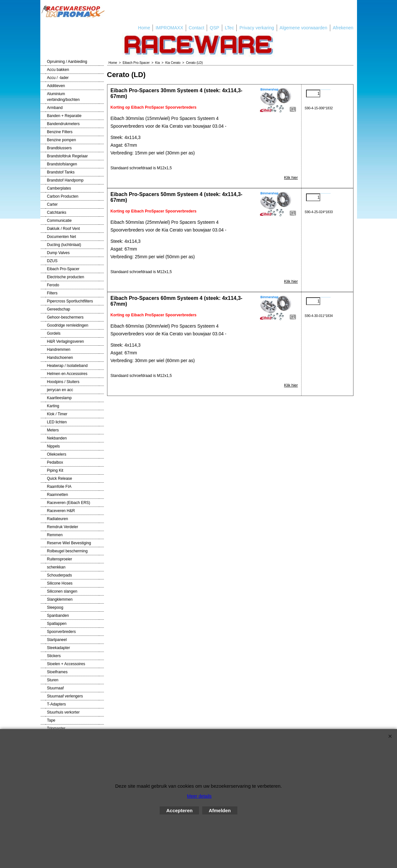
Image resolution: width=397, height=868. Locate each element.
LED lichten (57, 422)
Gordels (54, 333)
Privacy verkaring (257, 28)
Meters (53, 430)
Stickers (54, 656)
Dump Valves (58, 253)
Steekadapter (59, 648)
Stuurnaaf (55, 688)
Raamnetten (58, 495)
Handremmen (59, 350)
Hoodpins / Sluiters (63, 382)
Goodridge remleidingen (68, 325)
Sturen (53, 680)
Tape (51, 720)
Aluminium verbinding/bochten (63, 97)
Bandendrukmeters (63, 124)
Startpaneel (57, 640)
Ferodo (53, 285)
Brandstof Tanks (61, 172)
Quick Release (60, 478)
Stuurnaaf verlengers (65, 696)
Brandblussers (60, 148)
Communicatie (60, 221)
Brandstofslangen (62, 164)
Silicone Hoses (60, 583)
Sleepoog (55, 607)
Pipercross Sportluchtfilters (70, 301)
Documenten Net (62, 237)
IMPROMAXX (169, 28)
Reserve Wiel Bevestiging (69, 543)
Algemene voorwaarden (303, 28)
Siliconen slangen (62, 591)
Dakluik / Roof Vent (64, 229)
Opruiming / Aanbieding (67, 62)
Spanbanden (58, 616)
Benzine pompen (62, 140)
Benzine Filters (60, 132)
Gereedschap (59, 309)
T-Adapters (57, 704)
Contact (196, 28)
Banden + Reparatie (64, 116)
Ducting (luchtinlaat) (64, 245)
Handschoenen (60, 358)
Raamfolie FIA (59, 487)
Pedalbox (55, 462)
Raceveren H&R (61, 511)
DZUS (52, 261)
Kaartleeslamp (60, 398)
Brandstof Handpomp (65, 180)
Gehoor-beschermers (65, 317)
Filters (52, 293)
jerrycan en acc (60, 390)
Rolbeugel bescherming (67, 551)
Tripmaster (56, 728)
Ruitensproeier (60, 559)
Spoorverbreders (61, 632)
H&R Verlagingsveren (66, 341)
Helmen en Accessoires (67, 374)
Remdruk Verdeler (63, 527)
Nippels (54, 446)
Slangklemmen (60, 599)
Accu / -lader (58, 78)
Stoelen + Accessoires (66, 664)
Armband (55, 108)
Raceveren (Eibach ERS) (69, 503)
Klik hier (291, 178)
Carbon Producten (63, 196)
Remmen (55, 535)
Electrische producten (66, 277)
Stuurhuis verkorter (63, 712)
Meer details (199, 796)
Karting (53, 406)
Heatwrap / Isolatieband (67, 366)
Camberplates (59, 188)
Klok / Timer (57, 414)
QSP (214, 28)
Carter (52, 204)
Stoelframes (57, 672)
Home (144, 28)
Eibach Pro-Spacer (63, 269)
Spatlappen (57, 624)
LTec (229, 28)
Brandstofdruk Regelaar (68, 156)
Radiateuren (58, 519)
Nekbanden (57, 438)
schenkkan (56, 567)
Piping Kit (55, 470)
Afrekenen (343, 28)
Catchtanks (57, 212)
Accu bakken (58, 70)
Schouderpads (60, 575)
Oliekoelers (57, 454)
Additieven (56, 86)
